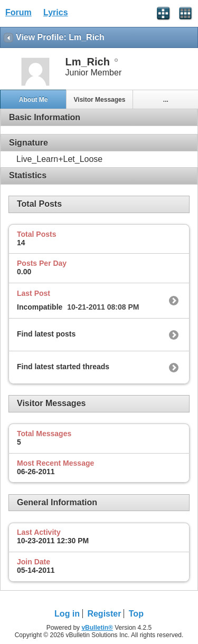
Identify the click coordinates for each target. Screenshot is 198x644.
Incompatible (40, 307)
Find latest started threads (63, 367)
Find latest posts (46, 334)
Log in (67, 614)
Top (136, 614)
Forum (18, 12)
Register (104, 614)
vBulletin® (97, 628)
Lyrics (56, 12)
